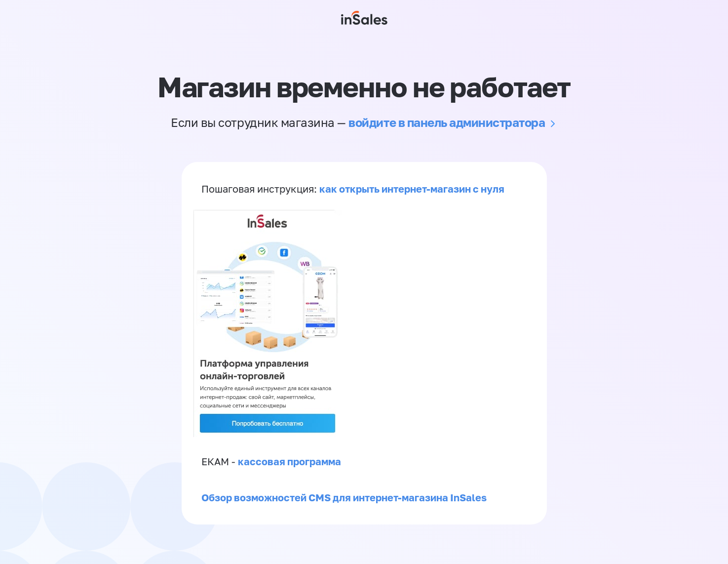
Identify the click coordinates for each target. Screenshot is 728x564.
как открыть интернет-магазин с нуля (412, 189)
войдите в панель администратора (447, 122)
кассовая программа (289, 461)
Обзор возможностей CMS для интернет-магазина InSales (344, 497)
